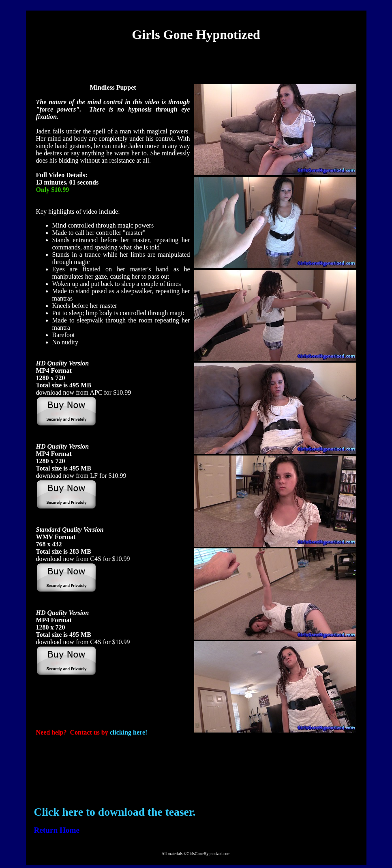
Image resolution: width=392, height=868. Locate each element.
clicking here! (129, 732)
